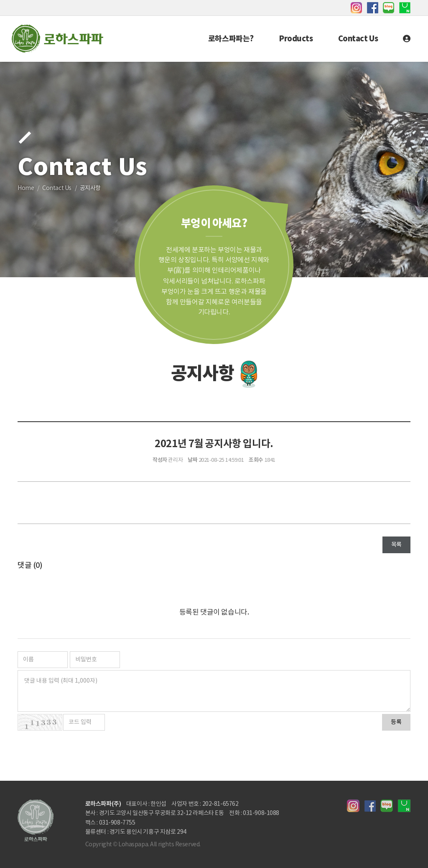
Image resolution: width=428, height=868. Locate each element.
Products (296, 39)
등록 (396, 722)
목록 (396, 545)
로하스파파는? (231, 39)
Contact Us (358, 39)
